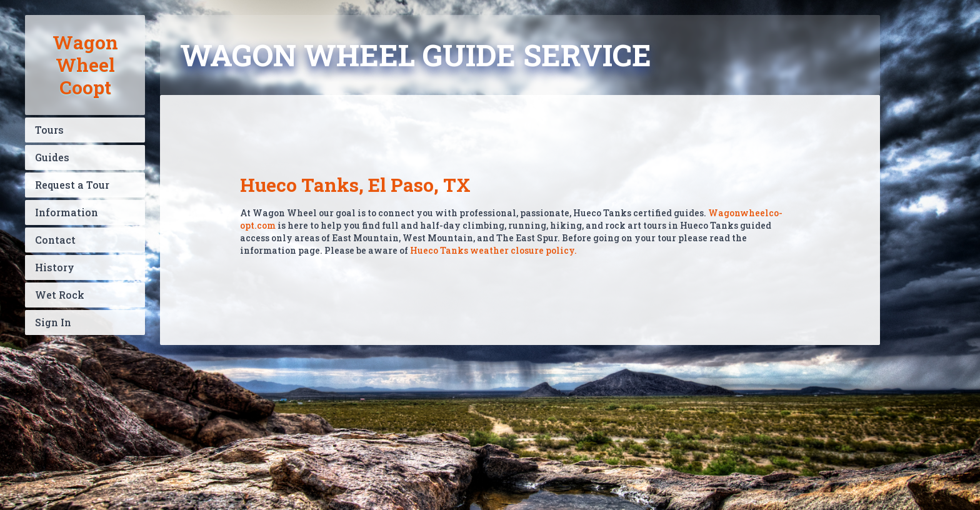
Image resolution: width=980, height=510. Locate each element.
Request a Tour (72, 185)
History (55, 267)
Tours (49, 130)
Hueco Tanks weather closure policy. (493, 250)
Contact (55, 240)
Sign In (53, 322)
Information (67, 212)
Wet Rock (60, 295)
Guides (52, 157)
